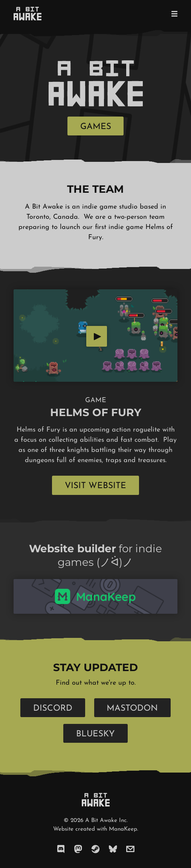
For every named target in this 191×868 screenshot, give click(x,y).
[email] (130, 849)
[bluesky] (113, 849)
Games (96, 127)
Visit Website (95, 486)
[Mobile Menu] (172, 14)
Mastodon (132, 709)
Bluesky (95, 734)
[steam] (96, 849)
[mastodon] (78, 849)
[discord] (61, 849)
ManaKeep (123, 829)
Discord (53, 709)
